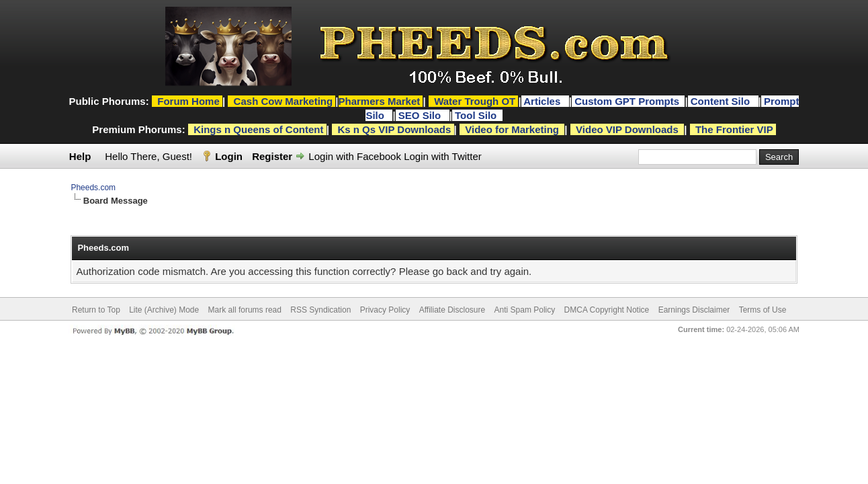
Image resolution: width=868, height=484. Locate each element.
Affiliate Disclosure (452, 310)
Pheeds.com (93, 188)
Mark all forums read (245, 310)
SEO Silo (421, 115)
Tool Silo (477, 115)
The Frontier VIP (734, 129)
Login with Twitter (443, 156)
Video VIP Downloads (627, 129)
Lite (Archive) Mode (164, 310)
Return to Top (96, 310)
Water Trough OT (475, 101)
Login (229, 156)
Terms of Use (763, 310)
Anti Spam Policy (525, 310)
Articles (543, 101)
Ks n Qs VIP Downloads (394, 129)
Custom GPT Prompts (627, 101)
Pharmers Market (380, 101)
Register (272, 156)
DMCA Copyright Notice (607, 310)
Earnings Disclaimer (694, 310)
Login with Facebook (355, 156)
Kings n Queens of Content (258, 129)
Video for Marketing (512, 129)
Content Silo (722, 101)
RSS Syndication (320, 310)
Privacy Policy (385, 310)
